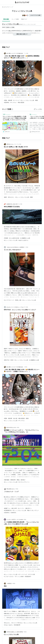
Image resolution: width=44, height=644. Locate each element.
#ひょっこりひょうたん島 (27, 100)
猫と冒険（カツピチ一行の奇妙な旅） (15, 53)
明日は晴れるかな (11, 489)
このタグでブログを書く (35, 15)
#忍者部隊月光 (8, 510)
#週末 (31, 197)
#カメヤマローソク (9, 300)
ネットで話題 (15, 19)
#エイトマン (21, 508)
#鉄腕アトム (7, 508)
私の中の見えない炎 (11, 427)
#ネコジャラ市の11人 (17, 623)
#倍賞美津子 (28, 577)
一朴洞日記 (9, 583)
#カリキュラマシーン (24, 482)
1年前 (27, 247)
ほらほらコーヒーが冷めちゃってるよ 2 (15, 307)
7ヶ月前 (26, 53)
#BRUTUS (7, 360)
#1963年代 (7, 513)
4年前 (25, 520)
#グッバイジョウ (23, 574)
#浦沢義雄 (7, 480)
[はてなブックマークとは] (12, 109)
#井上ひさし (11, 197)
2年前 (17, 489)
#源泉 (27, 418)
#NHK (12, 360)
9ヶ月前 (20, 204)
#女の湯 (15, 418)
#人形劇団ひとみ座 (25, 238)
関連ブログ (24, 19)
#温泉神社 (7, 102)
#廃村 (37, 100)
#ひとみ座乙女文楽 (14, 238)
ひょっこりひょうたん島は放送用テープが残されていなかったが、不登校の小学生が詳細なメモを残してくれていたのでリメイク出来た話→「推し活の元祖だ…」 (15, 118)
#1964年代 (13, 513)
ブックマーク (7, 114)
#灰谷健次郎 (17, 625)
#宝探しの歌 (18, 300)
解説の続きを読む (22, 34)
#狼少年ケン (29, 508)
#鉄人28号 (14, 508)
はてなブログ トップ (8, 7)
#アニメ (37, 510)
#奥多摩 (10, 100)
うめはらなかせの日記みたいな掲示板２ (16, 247)
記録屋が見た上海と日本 (12, 204)
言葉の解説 (6, 19)
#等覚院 (6, 238)
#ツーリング (16, 100)
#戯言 (5, 197)
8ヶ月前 (19, 144)
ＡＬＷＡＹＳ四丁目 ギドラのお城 (15, 520)
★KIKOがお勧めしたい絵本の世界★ (15, 632)
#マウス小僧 (31, 574)
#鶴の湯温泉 (21, 102)
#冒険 (5, 100)
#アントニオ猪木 (19, 577)
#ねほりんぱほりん (23, 240)
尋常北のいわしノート (12, 144)
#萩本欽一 (23, 480)
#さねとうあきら (8, 625)
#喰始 (18, 480)
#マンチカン (13, 102)
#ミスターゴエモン (9, 577)
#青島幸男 (13, 480)
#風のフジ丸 (30, 510)
